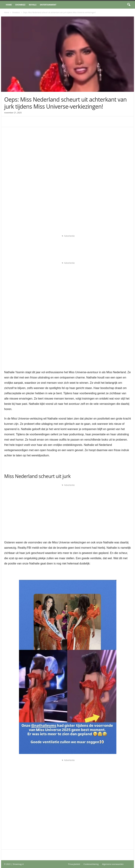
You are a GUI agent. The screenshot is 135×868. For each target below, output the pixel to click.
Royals (33, 5)
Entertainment (48, 5)
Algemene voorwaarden (113, 864)
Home (9, 5)
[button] (129, 5)
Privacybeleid (74, 864)
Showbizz (20, 5)
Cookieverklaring (91, 864)
